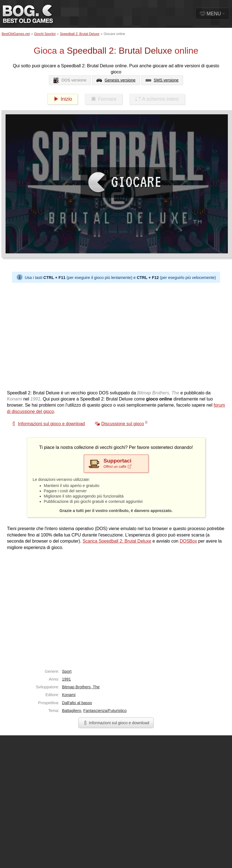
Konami (69, 695)
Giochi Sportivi (45, 34)
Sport (67, 671)
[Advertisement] (52, 335)
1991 (66, 679)
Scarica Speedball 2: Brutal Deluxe (117, 541)
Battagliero (72, 711)
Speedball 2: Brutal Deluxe (79, 34)
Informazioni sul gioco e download (116, 723)
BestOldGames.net (16, 34)
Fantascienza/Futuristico (105, 711)
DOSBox (188, 541)
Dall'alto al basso (77, 703)
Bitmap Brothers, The (81, 687)
